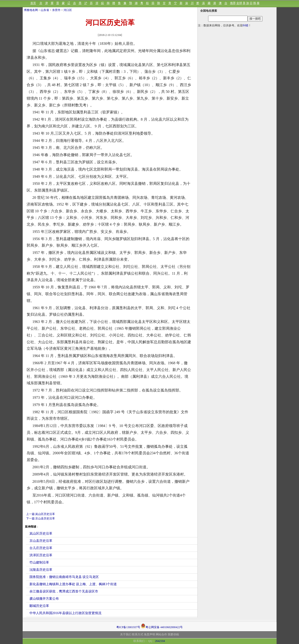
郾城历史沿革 (39, 606)
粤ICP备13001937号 (128, 627)
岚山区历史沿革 (41, 534)
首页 (33, 3)
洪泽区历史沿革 (41, 555)
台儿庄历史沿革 (41, 548)
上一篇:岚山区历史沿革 (41, 514)
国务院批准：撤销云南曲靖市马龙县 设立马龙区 (64, 577)
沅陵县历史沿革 (41, 570)
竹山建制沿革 (39, 562)
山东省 (45, 10)
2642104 (160, 641)
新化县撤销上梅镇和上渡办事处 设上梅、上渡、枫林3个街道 (73, 584)
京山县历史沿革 (41, 541)
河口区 (68, 10)
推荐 (233, 3)
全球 (239, 3)
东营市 (56, 10)
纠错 (246, 25)
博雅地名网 (31, 10)
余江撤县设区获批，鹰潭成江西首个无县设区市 (64, 591)
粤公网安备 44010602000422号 (162, 626)
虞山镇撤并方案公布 (44, 599)
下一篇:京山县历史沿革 (41, 518)
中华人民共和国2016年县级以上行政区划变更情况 (65, 613)
